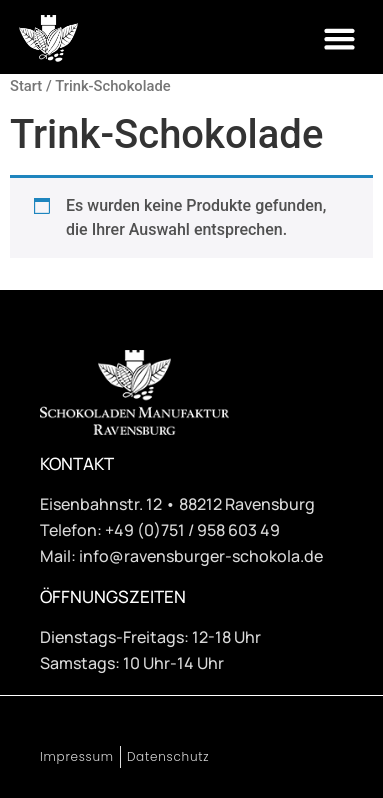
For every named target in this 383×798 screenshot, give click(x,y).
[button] (339, 39)
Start (26, 86)
